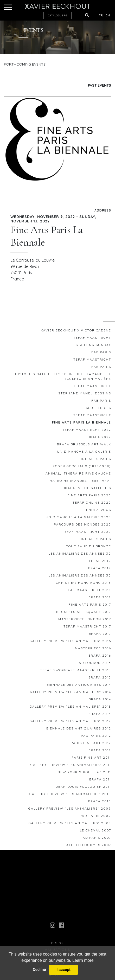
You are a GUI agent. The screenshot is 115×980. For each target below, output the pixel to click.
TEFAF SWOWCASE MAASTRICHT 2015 (76, 671)
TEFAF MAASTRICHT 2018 (87, 591)
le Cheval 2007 (95, 832)
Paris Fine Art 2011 (91, 759)
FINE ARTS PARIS (95, 460)
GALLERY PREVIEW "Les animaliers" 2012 (70, 722)
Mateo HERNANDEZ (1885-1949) (80, 482)
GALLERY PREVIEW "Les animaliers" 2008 (70, 824)
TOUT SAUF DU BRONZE (89, 547)
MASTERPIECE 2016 (93, 649)
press (58, 945)
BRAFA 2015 (100, 679)
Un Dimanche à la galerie (84, 453)
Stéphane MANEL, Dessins (85, 395)
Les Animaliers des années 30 (80, 555)
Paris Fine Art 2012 (91, 744)
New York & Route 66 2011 (84, 773)
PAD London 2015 (94, 664)
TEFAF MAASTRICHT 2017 (87, 628)
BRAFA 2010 (100, 802)
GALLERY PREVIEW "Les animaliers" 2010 (70, 795)
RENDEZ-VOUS (97, 511)
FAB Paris (101, 353)
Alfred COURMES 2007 (89, 846)
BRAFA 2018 (100, 598)
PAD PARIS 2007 (96, 839)
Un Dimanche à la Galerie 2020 (78, 518)
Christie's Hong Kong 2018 (84, 584)
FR (101, 15)
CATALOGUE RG (58, 15)
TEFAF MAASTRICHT (92, 339)
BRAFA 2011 (100, 781)
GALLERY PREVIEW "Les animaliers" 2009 (70, 810)
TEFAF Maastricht (92, 387)
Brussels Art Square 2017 (84, 613)
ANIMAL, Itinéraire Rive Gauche (78, 475)
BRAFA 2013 (100, 715)
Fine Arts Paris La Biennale (82, 424)
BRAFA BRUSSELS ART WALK (84, 446)
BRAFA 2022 (99, 438)
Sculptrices (98, 409)
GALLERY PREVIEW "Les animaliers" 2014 (71, 693)
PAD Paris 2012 (96, 737)
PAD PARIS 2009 (95, 817)
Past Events (100, 85)
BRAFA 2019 (100, 569)
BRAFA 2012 (100, 751)
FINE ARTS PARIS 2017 (90, 606)
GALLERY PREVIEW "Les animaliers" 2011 (71, 766)
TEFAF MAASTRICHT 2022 (87, 431)
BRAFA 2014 (100, 700)
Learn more (83, 960)
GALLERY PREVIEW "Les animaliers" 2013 (70, 708)
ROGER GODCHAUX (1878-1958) (82, 467)
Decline (39, 970)
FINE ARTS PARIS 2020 (89, 497)
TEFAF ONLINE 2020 (92, 504)
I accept (63, 970)
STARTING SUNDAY (93, 346)
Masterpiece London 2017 (85, 620)
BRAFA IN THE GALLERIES (87, 489)
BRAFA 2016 (100, 657)
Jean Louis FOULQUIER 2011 (84, 788)
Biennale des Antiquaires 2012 (79, 730)
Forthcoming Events (25, 64)
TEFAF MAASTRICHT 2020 (87, 533)
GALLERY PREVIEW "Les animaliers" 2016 (70, 642)
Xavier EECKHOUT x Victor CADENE (76, 332)
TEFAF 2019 (100, 562)
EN (108, 15)
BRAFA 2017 (100, 635)
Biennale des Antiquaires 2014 (79, 686)
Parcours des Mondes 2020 (82, 526)
